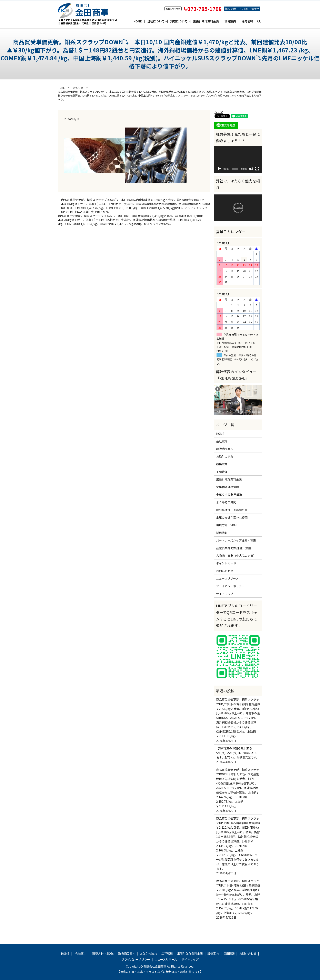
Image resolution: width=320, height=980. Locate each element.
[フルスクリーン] (257, 169)
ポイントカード (226, 563)
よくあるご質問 (226, 502)
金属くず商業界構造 (229, 495)
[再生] (219, 169)
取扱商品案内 (225, 449)
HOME (138, 21)
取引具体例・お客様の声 (232, 510)
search (261, 21)
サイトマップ (225, 594)
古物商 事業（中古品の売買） (236, 556)
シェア (219, 112)
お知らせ (78, 88)
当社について (156, 21)
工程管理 (222, 472)
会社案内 (223, 441)
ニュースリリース (227, 578)
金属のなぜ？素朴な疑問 (232, 517)
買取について (179, 21)
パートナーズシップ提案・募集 (236, 540)
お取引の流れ (225, 456)
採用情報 (247, 21)
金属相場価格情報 (228, 487)
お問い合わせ (225, 571)
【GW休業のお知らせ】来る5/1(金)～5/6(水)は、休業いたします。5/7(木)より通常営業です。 (238, 753)
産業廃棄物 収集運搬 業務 (234, 548)
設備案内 (230, 21)
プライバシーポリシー (230, 586)
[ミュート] (251, 169)
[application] (238, 159)
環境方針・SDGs (227, 525)
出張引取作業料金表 (206, 21)
